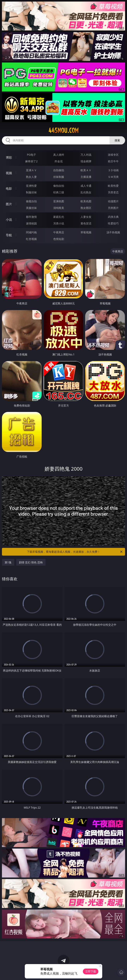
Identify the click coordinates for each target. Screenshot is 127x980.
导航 (9, 235)
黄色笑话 (86, 223)
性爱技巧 (113, 223)
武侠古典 (113, 217)
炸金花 (59, 161)
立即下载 (91, 971)
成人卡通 (86, 186)
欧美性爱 (113, 186)
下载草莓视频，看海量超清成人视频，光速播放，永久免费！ (75, 552)
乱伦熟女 (86, 192)
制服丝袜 (31, 192)
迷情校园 (31, 223)
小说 (9, 220)
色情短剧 (59, 239)
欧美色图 (86, 201)
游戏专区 (113, 155)
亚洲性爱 (31, 186)
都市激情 (31, 217)
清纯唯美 (59, 208)
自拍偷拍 (59, 170)
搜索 (117, 140)
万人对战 (86, 155)
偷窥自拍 (31, 201)
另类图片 (113, 208)
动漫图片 (113, 201)
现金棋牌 (86, 161)
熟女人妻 (31, 177)
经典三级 (59, 192)
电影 (9, 189)
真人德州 (59, 155)
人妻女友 (86, 217)
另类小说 (59, 223)
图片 (9, 204)
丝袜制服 (59, 177)
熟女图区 (86, 208)
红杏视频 (31, 239)
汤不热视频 (113, 232)
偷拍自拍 (59, 186)
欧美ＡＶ (86, 170)
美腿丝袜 (31, 208)
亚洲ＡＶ (31, 170)
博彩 (9, 157)
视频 (9, 173)
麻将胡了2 (31, 161)
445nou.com (63, 130)
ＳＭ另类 (113, 177)
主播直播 (86, 177)
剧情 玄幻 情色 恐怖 (31, 562)
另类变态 (113, 192)
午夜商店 (59, 232)
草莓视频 (86, 232)
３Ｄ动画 (113, 170)
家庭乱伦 (59, 217)
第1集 (8, 562)
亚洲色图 (59, 201)
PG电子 (31, 155)
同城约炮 (31, 232)
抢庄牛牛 (113, 161)
